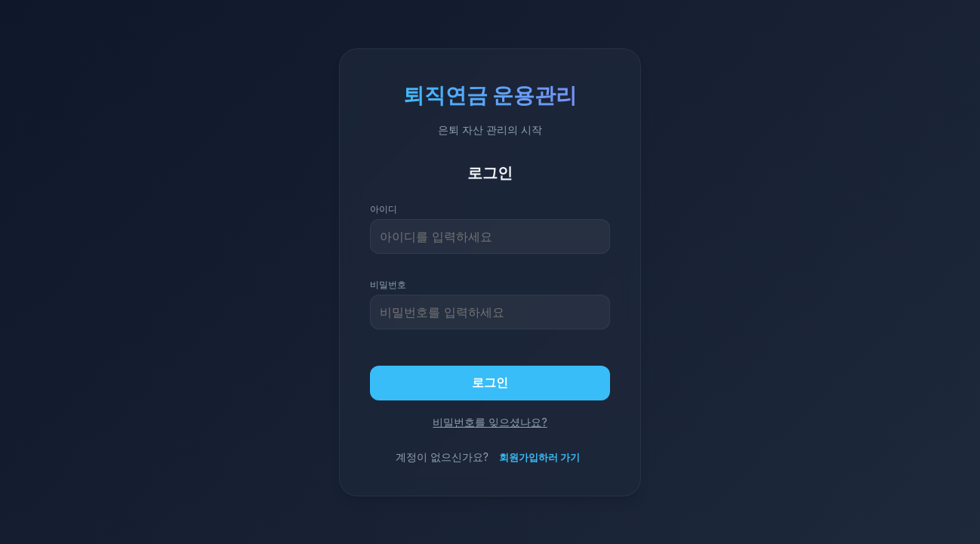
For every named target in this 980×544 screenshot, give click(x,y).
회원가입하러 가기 (539, 457)
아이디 (384, 209)
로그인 (490, 382)
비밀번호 (388, 284)
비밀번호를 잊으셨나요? (490, 422)
